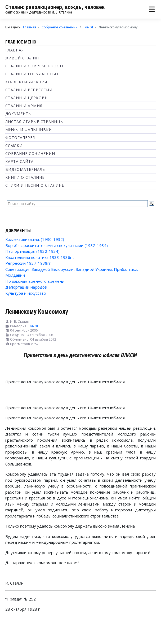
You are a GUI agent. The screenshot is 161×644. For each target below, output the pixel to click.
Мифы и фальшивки (29, 130)
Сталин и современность (35, 66)
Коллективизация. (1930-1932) (35, 239)
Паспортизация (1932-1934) (32, 251)
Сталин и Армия (24, 106)
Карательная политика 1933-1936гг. (40, 257)
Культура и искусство (26, 293)
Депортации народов (26, 287)
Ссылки (14, 145)
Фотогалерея (20, 138)
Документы (19, 114)
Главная (15, 50)
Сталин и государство (32, 74)
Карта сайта (19, 161)
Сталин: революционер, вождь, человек (55, 7)
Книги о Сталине (25, 177)
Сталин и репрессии (29, 90)
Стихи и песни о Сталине (35, 185)
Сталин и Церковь (26, 98)
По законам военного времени (35, 281)
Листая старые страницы (35, 122)
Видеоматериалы (26, 169)
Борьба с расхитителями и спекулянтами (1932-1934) (57, 245)
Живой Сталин (22, 58)
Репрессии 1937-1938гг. (28, 263)
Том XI (33, 326)
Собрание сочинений (30, 153)
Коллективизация (26, 82)
